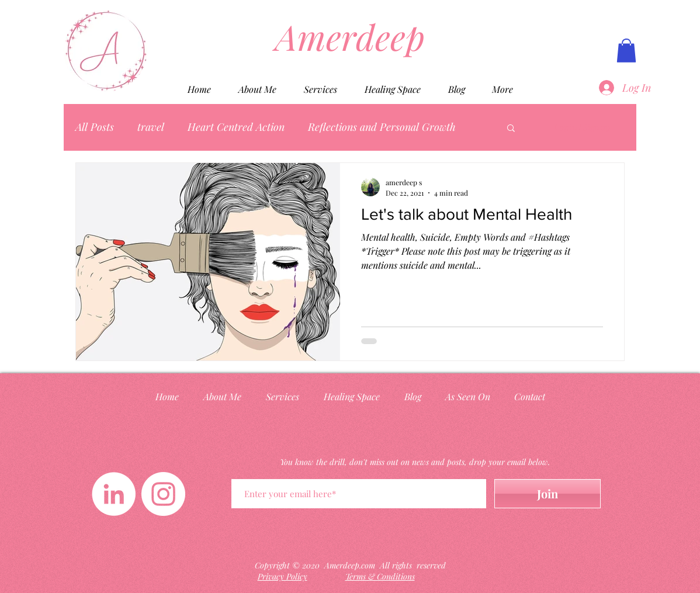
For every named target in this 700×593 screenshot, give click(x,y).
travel (151, 127)
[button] (626, 51)
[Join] (547, 494)
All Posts (95, 127)
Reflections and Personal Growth (382, 127)
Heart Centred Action (236, 127)
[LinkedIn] (114, 494)
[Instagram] (163, 494)
